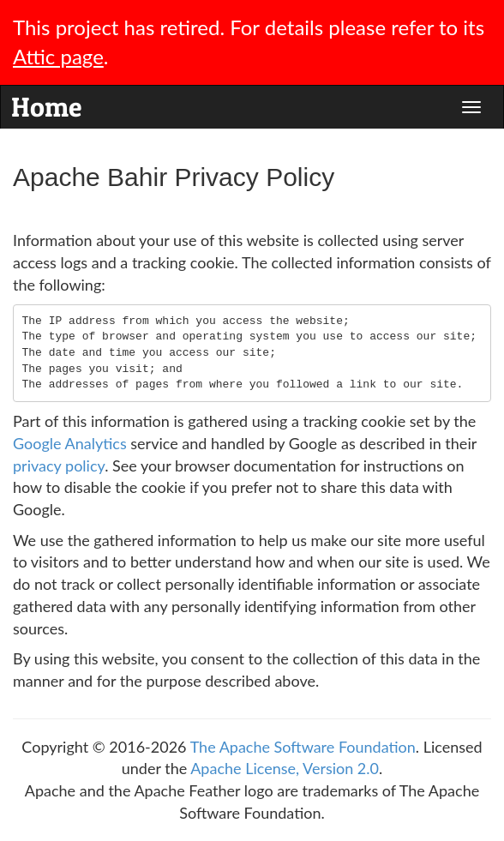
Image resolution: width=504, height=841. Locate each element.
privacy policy (59, 466)
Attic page (58, 56)
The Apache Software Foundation (303, 747)
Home (46, 103)
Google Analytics (70, 443)
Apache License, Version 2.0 (285, 768)
